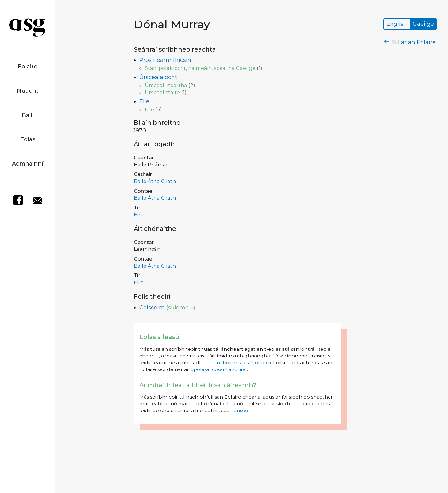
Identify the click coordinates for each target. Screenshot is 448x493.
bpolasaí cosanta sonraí (219, 369)
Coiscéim (152, 308)
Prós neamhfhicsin (165, 60)
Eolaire (28, 67)
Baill (28, 115)
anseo (241, 410)
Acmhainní (28, 164)
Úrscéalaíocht (158, 77)
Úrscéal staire (162, 92)
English (397, 24)
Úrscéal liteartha (166, 85)
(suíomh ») (181, 308)
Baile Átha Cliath (155, 181)
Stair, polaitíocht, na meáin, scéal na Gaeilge (200, 68)
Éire (139, 215)
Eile (144, 101)
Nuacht (28, 91)
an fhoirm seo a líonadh (242, 363)
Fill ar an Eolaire (410, 42)
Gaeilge (423, 24)
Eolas (28, 139)
